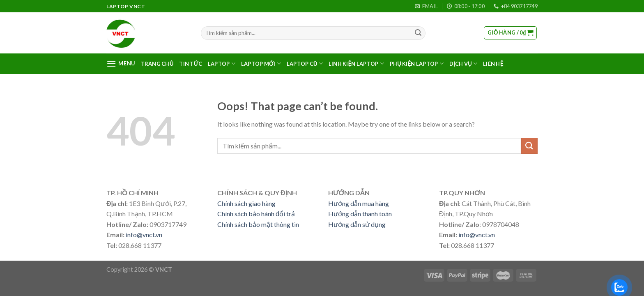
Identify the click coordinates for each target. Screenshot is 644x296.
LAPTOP (222, 64)
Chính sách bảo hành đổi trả (256, 214)
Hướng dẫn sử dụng (357, 224)
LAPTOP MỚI (261, 64)
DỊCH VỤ (463, 64)
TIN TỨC (191, 64)
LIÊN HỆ (493, 64)
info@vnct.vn (144, 235)
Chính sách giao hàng (246, 203)
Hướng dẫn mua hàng (359, 203)
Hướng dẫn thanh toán (360, 214)
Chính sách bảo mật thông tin (258, 224)
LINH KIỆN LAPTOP (356, 64)
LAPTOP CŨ (305, 64)
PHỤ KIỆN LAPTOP (417, 64)
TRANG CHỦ (157, 64)
